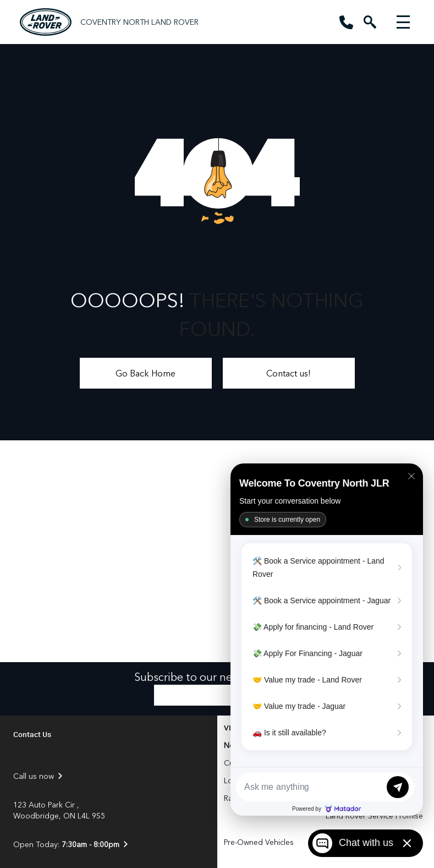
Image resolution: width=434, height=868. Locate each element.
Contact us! (289, 373)
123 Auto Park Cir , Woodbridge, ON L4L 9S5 (59, 810)
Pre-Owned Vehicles (259, 842)
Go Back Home (145, 373)
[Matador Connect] (327, 640)
